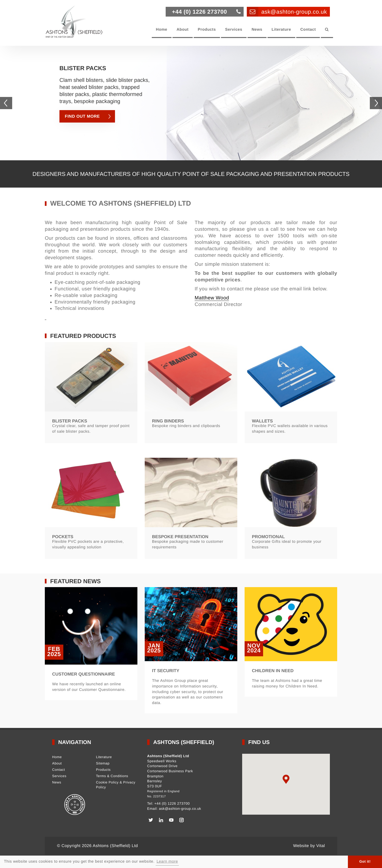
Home (162, 30)
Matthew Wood (212, 298)
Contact (308, 30)
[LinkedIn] (161, 820)
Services (234, 30)
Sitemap (103, 763)
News (257, 30)
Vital (321, 846)
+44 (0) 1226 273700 (172, 804)
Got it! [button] (365, 862)
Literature (281, 30)
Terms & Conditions (112, 776)
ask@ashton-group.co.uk (180, 809)
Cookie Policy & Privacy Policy (116, 785)
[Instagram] (181, 820)
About (183, 30)
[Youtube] (171, 820)
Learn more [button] (167, 862)
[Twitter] (151, 820)
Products (207, 30)
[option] (191, 122)
